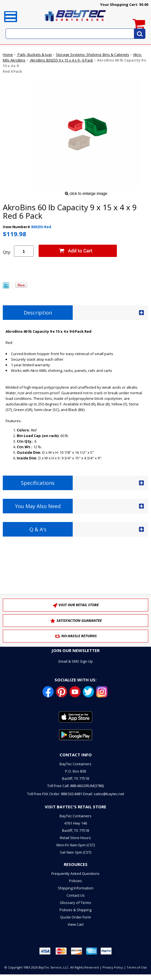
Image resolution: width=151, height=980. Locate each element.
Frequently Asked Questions (75, 873)
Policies (75, 881)
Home (8, 55)
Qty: (7, 252)
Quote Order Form (75, 917)
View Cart (76, 924)
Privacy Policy (113, 967)
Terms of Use (137, 967)
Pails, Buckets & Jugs (34, 55)
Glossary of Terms (75, 903)
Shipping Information (76, 888)
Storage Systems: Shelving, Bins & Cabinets (93, 55)
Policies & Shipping (75, 910)
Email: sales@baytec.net (104, 794)
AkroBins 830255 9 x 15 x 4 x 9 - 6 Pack (61, 60)
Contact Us (76, 895)
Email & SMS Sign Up (76, 661)
